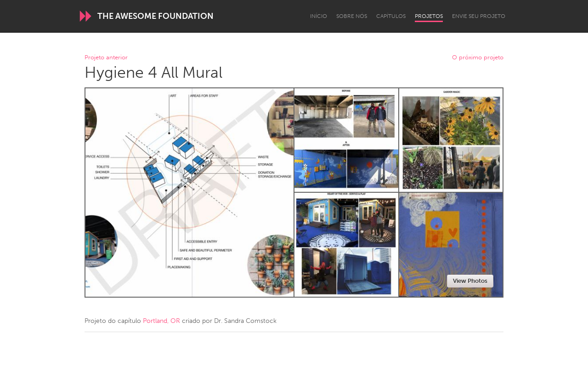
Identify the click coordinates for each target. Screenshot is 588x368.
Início (319, 16)
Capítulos (391, 16)
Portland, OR (161, 321)
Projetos (429, 16)
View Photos (470, 281)
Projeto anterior (106, 58)
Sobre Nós (352, 16)
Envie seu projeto (479, 16)
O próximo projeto (478, 58)
